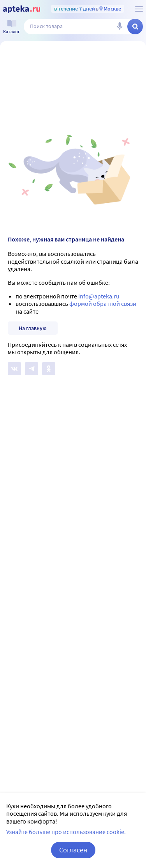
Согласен (73, 850)
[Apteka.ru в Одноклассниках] (49, 369)
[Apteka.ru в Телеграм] (32, 369)
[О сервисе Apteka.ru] (139, 9)
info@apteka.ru (99, 296)
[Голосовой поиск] (120, 27)
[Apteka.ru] (22, 9)
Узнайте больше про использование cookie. (66, 832)
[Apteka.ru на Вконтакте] (14, 369)
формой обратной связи (103, 304)
